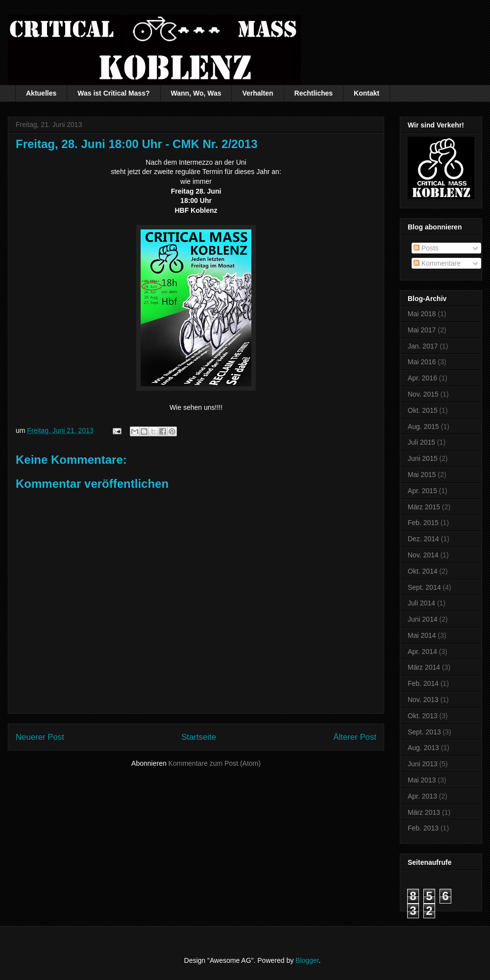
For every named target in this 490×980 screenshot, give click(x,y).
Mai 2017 (422, 330)
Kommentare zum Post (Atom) (215, 763)
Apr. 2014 (422, 652)
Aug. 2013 (423, 748)
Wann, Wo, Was (196, 93)
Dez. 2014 (423, 539)
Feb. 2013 (423, 828)
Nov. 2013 (423, 700)
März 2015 (424, 507)
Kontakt (367, 93)
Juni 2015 (423, 458)
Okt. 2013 (423, 716)
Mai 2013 (422, 780)
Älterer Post (355, 737)
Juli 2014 (421, 603)
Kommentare (437, 263)
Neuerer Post (40, 737)
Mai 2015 (422, 475)
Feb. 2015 (423, 523)
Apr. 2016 (422, 378)
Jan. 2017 (423, 346)
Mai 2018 (422, 314)
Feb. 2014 (423, 683)
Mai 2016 (422, 362)
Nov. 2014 (423, 555)
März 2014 (424, 667)
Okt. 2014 (423, 571)
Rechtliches (314, 93)
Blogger (307, 960)
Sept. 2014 (424, 587)
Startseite (199, 737)
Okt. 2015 (423, 410)
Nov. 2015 (423, 394)
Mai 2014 (422, 635)
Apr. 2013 (422, 796)
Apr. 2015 (422, 491)
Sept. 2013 (424, 732)
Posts (426, 248)
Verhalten (257, 93)
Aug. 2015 (423, 427)
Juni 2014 (423, 619)
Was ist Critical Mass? (113, 93)
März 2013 (424, 812)
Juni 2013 (423, 764)
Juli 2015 (421, 442)
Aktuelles (41, 93)
